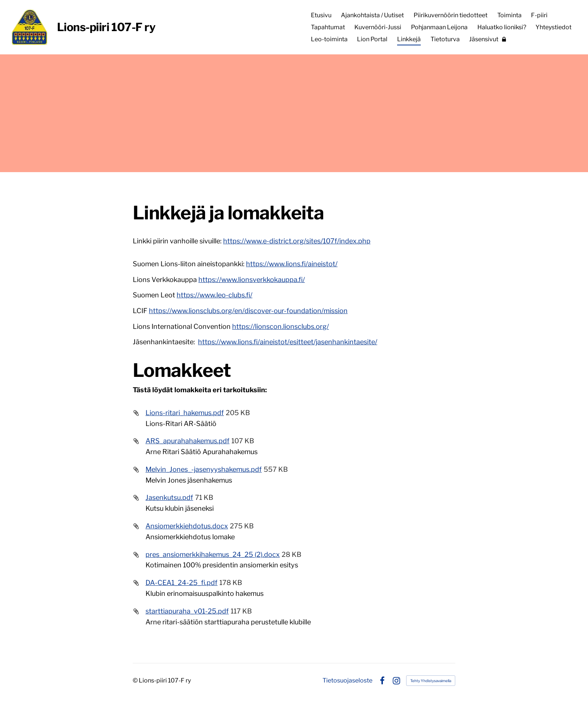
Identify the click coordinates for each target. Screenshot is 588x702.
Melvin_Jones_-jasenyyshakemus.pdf (204, 469)
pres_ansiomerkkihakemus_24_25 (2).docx (213, 554)
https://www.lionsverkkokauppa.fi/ (252, 280)
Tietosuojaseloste (347, 681)
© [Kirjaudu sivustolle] (136, 680)
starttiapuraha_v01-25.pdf (187, 611)
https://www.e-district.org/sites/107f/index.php (297, 241)
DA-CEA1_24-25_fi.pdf (181, 583)
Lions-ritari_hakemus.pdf (185, 413)
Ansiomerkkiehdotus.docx (187, 526)
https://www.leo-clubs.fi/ (214, 295)
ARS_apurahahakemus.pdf (187, 441)
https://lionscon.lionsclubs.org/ (280, 326)
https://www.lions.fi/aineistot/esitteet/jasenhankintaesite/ (288, 342)
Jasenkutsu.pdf (169, 497)
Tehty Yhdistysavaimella (431, 681)
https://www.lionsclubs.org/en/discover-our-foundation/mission (248, 311)
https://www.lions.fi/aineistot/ (292, 264)
